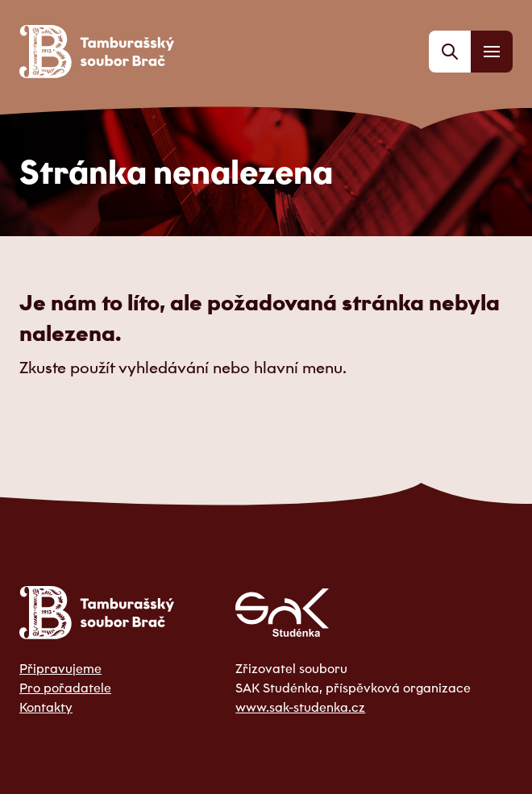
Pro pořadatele (65, 688)
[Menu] (492, 52)
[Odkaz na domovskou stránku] (97, 52)
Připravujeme (60, 668)
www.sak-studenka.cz (300, 707)
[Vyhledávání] (450, 52)
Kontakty (46, 707)
